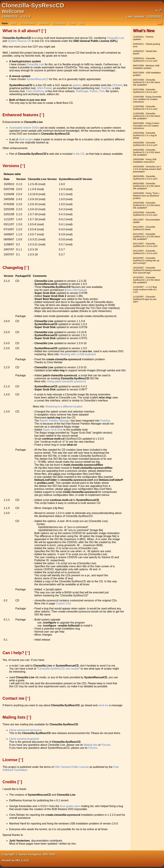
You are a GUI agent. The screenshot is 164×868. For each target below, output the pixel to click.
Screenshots (59, 23)
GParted (117, 85)
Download (44, 23)
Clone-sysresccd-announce (25, 730)
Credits (72, 23)
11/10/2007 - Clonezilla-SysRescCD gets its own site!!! (145, 299)
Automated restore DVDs (24, 128)
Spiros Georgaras (30, 854)
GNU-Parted (44, 88)
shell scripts (26, 139)
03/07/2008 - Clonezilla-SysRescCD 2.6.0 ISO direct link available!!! (147, 82)
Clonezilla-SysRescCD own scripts (58, 669)
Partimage (82, 91)
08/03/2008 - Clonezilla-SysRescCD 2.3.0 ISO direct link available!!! (147, 186)
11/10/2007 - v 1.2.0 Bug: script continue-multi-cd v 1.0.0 (145, 289)
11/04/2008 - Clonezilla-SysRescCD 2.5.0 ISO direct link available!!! (147, 116)
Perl (102, 91)
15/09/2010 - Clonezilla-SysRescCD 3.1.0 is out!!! (145, 60)
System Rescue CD (19, 41)
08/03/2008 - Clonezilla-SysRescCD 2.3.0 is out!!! (145, 178)
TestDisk (106, 88)
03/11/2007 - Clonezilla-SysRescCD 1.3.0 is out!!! (145, 245)
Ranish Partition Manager (55, 421)
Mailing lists (91, 745)
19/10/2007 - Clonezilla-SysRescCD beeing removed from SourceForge (147, 270)
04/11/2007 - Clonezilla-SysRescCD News (144, 228)
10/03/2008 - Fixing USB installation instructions (145, 161)
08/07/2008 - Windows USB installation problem (146, 67)
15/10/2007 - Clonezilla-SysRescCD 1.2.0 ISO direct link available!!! (147, 280)
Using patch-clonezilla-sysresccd (66, 381)
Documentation (28, 23)
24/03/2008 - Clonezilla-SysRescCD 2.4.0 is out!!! (145, 144)
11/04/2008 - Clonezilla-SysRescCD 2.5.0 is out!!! (145, 108)
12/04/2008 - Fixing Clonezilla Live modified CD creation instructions (147, 99)
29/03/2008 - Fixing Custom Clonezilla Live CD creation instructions (146, 126)
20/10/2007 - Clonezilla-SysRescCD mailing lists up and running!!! (146, 261)
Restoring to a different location (64, 407)
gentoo (77, 85)
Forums (106, 745)
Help (82, 23)
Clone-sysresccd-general (24, 739)
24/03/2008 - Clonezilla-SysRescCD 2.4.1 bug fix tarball (145, 135)
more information (76, 290)
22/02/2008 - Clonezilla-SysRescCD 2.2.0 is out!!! (145, 214)
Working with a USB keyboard (78, 354)
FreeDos (105, 421)
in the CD (79, 154)
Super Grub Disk (53, 430)
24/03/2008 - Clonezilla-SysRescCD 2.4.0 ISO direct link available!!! (147, 152)
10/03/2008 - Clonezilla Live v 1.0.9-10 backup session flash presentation (147, 169)
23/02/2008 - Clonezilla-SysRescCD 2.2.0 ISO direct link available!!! (147, 205)
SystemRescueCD (38, 79)
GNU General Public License (72, 767)
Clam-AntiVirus (35, 91)
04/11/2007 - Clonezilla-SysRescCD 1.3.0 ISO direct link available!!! (147, 237)
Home (5, 23)
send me (103, 705)
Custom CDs (63, 603)
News (14, 23)
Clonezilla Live (115, 38)
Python (94, 91)
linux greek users (70, 806)
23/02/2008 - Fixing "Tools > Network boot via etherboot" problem (146, 196)
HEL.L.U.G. (22, 860)
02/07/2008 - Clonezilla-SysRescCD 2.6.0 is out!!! (145, 91)
